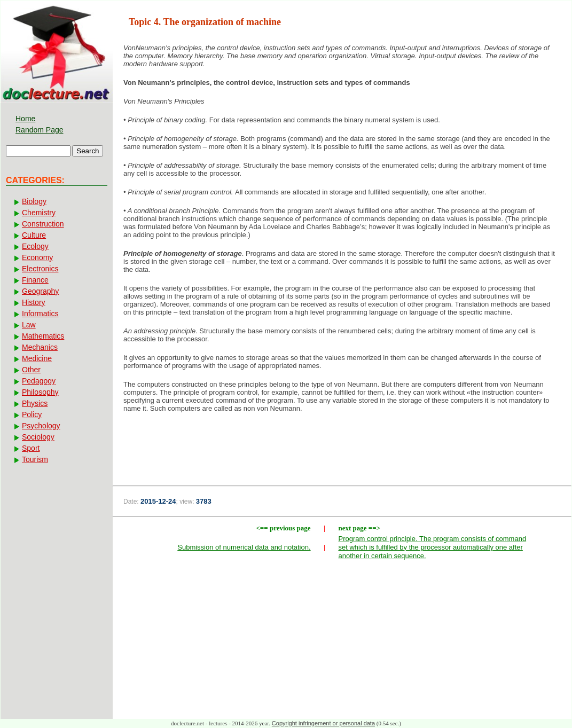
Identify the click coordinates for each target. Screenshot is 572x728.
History (34, 302)
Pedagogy (39, 381)
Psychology (41, 426)
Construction (43, 224)
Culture (34, 235)
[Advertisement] (342, 456)
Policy (32, 414)
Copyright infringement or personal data (323, 723)
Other (31, 370)
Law (29, 325)
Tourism (35, 459)
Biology (34, 201)
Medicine (37, 358)
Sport (31, 448)
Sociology (38, 437)
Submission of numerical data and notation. (244, 547)
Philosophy (40, 392)
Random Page (40, 130)
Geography (40, 291)
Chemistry (39, 213)
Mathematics (43, 336)
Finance (35, 280)
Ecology (35, 246)
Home (25, 119)
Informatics (40, 314)
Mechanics (40, 347)
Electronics (40, 269)
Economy (37, 257)
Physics (35, 403)
